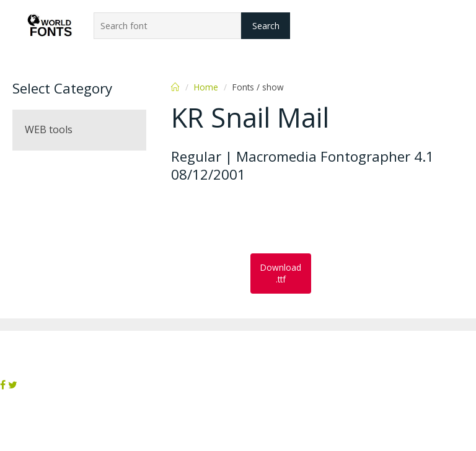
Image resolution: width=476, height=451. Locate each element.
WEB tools (49, 129)
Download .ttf (281, 273)
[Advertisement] (270, 219)
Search (266, 26)
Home (206, 87)
